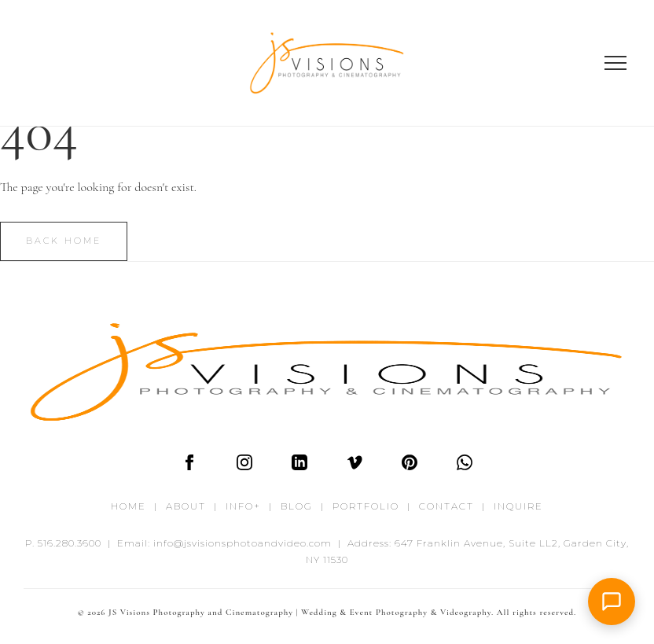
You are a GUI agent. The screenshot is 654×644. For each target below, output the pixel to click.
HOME (129, 506)
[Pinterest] (410, 466)
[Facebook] (189, 466)
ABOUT (186, 506)
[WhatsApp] (465, 466)
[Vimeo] (355, 466)
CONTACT (446, 506)
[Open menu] (615, 63)
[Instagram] (244, 466)
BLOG (297, 506)
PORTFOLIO (366, 506)
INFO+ (243, 506)
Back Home (64, 241)
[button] (612, 602)
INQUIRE (518, 506)
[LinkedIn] (299, 466)
